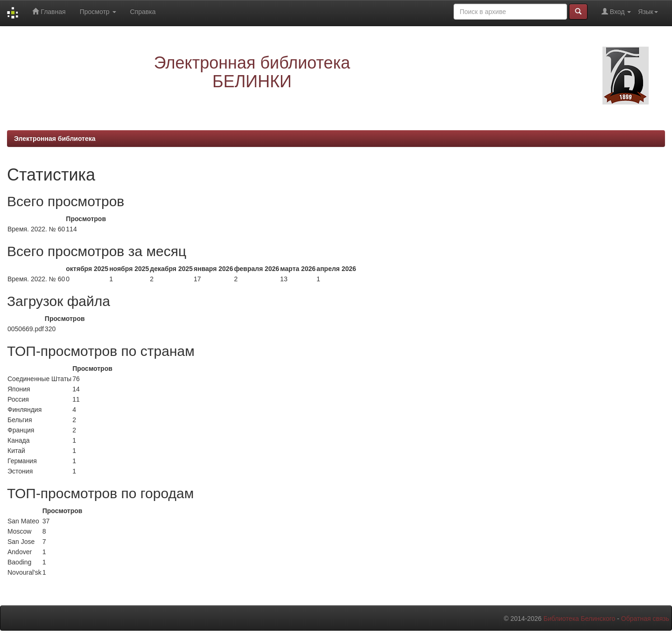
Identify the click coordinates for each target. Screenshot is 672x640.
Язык (648, 12)
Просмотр (98, 12)
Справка (143, 12)
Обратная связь (645, 619)
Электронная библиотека (55, 139)
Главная (49, 11)
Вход (616, 11)
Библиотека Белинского (579, 619)
